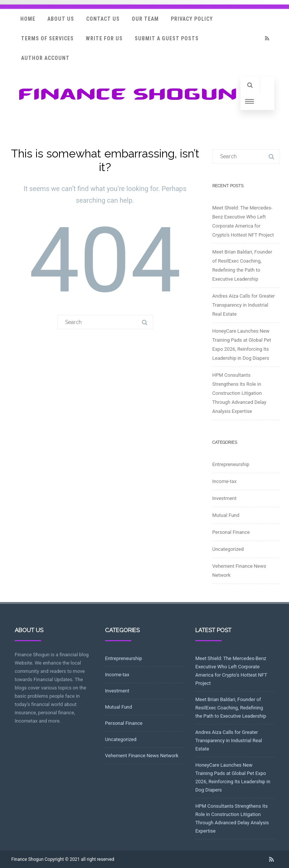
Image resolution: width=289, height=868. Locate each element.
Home (28, 19)
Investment (224, 498)
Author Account (45, 58)
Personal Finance (231, 532)
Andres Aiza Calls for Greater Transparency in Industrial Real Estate (244, 305)
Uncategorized (228, 549)
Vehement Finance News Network (142, 756)
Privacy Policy (192, 19)
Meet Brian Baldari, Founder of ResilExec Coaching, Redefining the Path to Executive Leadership (231, 708)
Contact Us (103, 19)
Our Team (145, 19)
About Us (61, 19)
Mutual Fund (226, 515)
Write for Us (104, 38)
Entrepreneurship (231, 464)
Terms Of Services (47, 38)
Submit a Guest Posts (167, 38)
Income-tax (224, 481)
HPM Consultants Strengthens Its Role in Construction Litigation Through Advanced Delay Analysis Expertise (239, 393)
